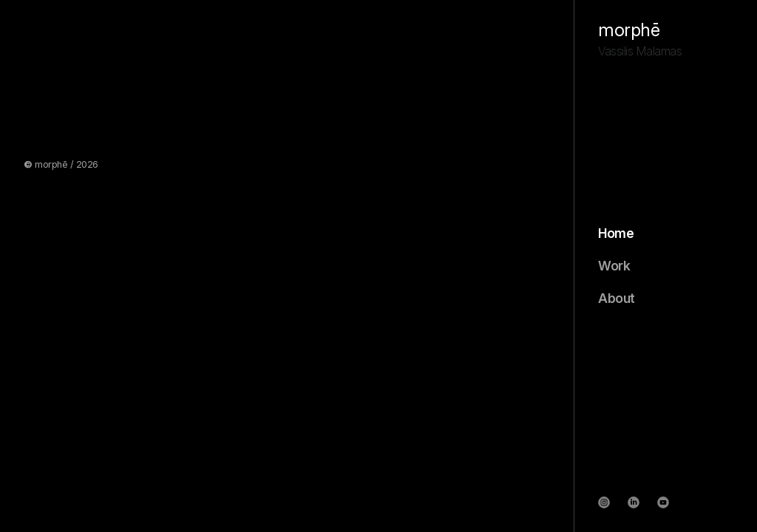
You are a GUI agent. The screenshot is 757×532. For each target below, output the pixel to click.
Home (616, 233)
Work (614, 266)
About (617, 299)
